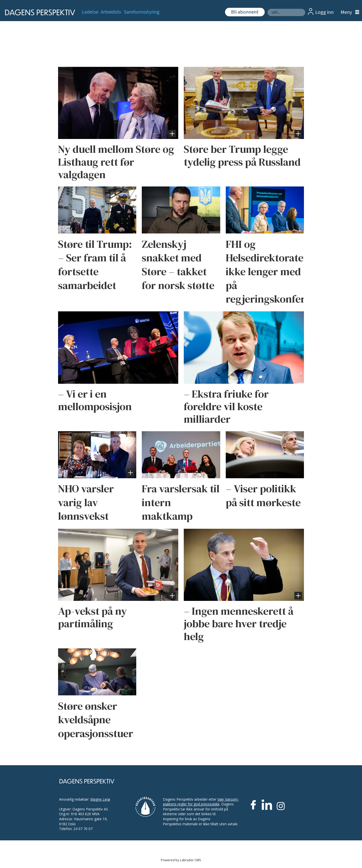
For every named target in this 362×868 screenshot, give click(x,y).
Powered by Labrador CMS (181, 860)
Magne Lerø (100, 799)
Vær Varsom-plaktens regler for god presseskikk (201, 802)
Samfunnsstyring (142, 12)
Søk (267, 9)
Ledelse (90, 12)
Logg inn (324, 12)
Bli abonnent (245, 12)
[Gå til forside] (38, 12)
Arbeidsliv (111, 12)
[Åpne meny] (349, 12)
